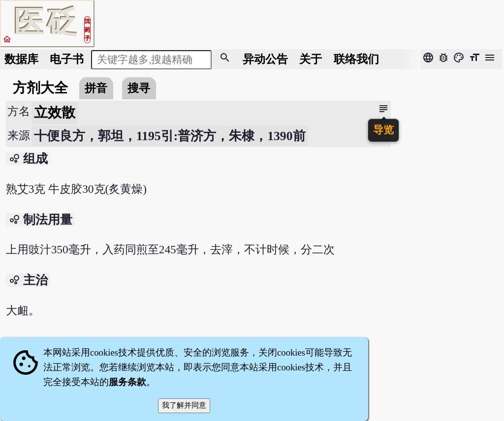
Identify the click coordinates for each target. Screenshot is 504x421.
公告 (265, 59)
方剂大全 (40, 88)
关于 (311, 59)
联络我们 (356, 59)
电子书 (67, 59)
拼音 (96, 88)
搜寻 (139, 88)
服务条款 (127, 382)
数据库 (21, 59)
